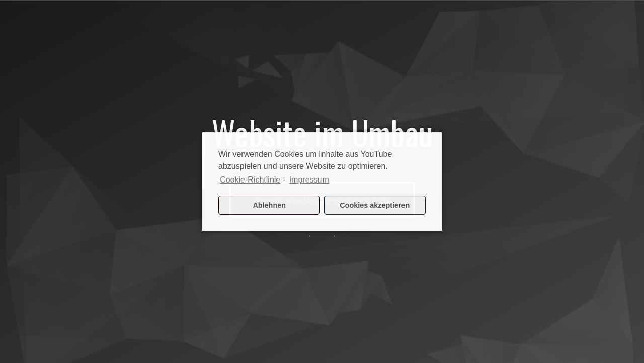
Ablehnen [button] (269, 205)
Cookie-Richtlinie (250, 180)
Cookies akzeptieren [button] (375, 205)
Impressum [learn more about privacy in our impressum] (309, 180)
